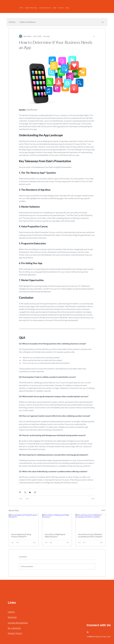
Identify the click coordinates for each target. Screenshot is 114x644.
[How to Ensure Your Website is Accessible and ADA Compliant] (90, 522)
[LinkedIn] (88, 632)
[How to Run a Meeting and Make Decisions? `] (57, 522)
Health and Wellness (28, 22)
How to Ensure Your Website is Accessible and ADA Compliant (90, 535)
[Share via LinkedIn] (30, 492)
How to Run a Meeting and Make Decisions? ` (55, 535)
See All (103, 510)
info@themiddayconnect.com (99, 637)
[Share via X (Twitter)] (25, 492)
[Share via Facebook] (20, 492)
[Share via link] (35, 492)
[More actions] (94, 36)
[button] (103, 22)
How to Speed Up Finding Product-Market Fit (21, 535)
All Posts (12, 22)
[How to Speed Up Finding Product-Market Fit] (24, 522)
